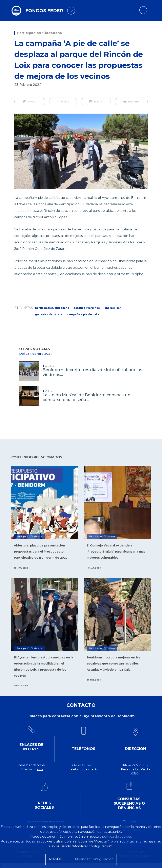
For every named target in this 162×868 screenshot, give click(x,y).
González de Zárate (49, 314)
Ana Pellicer (113, 308)
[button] (30, 101)
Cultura (49, 391)
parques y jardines (87, 308)
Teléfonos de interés (84, 769)
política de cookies (117, 837)
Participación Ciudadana (39, 33)
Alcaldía (50, 366)
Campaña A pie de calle (83, 314)
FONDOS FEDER (44, 11)
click (40, 769)
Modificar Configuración (94, 859)
